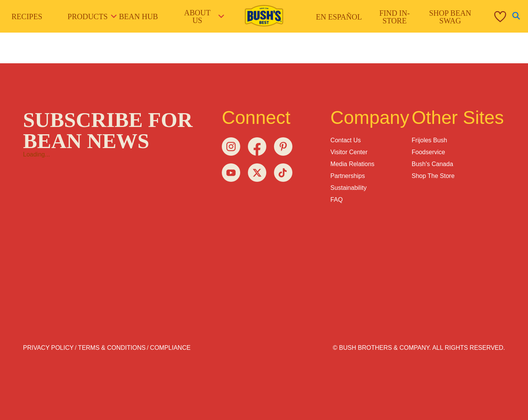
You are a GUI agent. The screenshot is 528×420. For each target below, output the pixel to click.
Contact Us (346, 140)
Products (89, 16)
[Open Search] (516, 16)
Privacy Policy (48, 348)
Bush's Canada (432, 164)
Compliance (170, 348)
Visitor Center (349, 152)
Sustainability (348, 188)
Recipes (27, 16)
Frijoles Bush (429, 140)
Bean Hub (139, 16)
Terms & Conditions (112, 348)
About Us (204, 16)
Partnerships (348, 176)
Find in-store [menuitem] (394, 17)
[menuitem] (493, 16)
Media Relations (352, 164)
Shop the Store (433, 176)
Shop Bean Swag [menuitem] (450, 17)
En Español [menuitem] (339, 17)
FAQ (337, 200)
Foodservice (428, 152)
